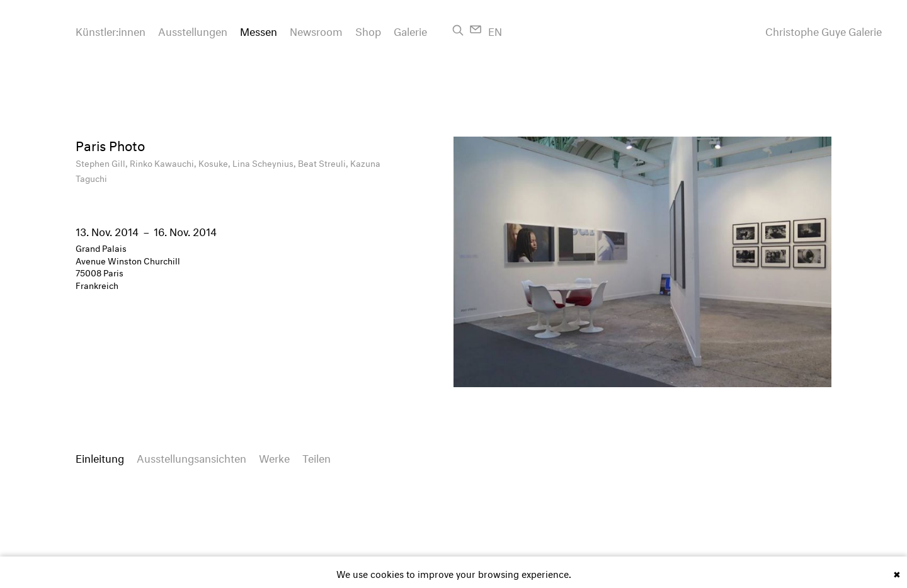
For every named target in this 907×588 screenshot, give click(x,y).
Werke (274, 457)
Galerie (410, 30)
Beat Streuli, (324, 162)
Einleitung (100, 457)
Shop (368, 30)
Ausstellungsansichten (191, 457)
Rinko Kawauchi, (164, 162)
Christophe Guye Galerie (824, 30)
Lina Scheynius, (265, 162)
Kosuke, (215, 162)
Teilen (317, 457)
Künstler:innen (111, 30)
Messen (259, 30)
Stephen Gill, (103, 162)
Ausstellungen (193, 30)
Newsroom (316, 30)
